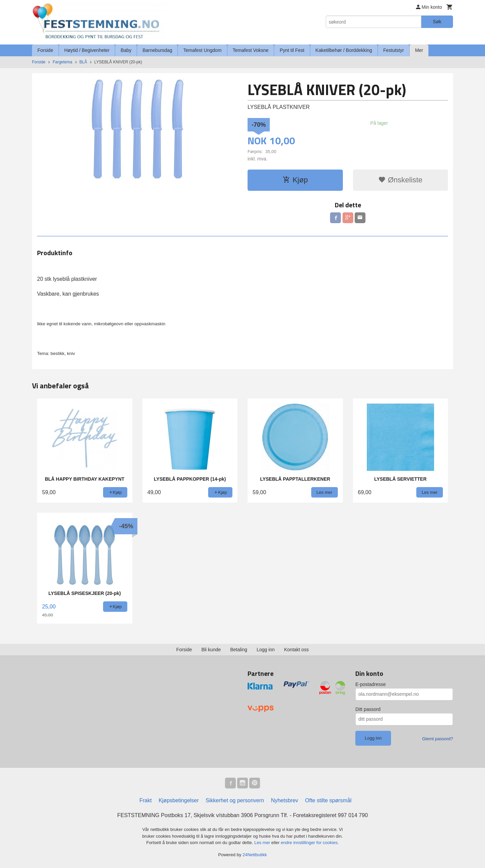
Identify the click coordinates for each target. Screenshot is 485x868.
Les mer (263, 843)
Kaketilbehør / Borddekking (344, 50)
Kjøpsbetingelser (179, 800)
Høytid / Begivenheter (87, 50)
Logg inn (266, 650)
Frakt (145, 800)
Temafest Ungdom (202, 50)
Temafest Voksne (251, 50)
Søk (437, 22)
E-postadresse (370, 684)
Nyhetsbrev (284, 800)
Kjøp (295, 180)
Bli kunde (211, 650)
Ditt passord (368, 709)
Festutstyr (394, 50)
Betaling (239, 650)
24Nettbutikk (255, 855)
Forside (45, 50)
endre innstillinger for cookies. (310, 843)
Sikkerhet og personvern (235, 800)
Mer (419, 50)
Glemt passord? (438, 739)
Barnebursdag (157, 50)
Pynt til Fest (292, 50)
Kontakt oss (297, 650)
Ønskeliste (400, 180)
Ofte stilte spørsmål (328, 800)
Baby (126, 50)
